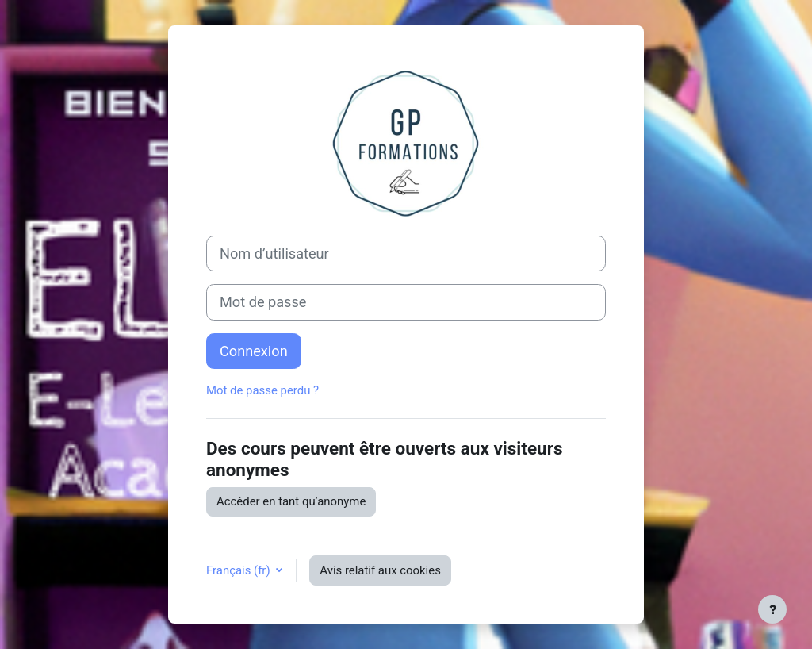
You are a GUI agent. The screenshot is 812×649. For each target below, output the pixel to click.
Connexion (254, 351)
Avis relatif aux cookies (380, 570)
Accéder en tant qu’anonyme (291, 501)
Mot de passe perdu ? (262, 390)
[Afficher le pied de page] (772, 609)
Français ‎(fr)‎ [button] (239, 570)
